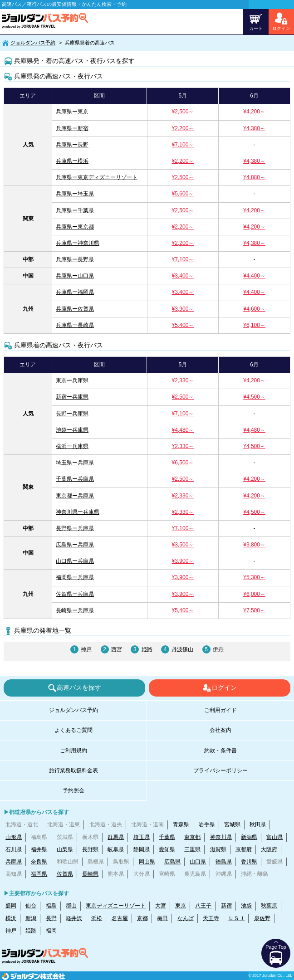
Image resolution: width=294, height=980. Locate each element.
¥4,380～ (254, 128)
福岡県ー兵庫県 (75, 577)
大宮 (161, 906)
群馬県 (116, 837)
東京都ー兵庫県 (75, 496)
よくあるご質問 (73, 730)
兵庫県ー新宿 (72, 128)
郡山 (71, 906)
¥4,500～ (254, 397)
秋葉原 (269, 906)
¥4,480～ (183, 430)
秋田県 (258, 824)
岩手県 (207, 824)
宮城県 (232, 824)
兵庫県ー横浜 (72, 161)
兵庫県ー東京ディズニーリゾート (97, 177)
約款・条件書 (220, 751)
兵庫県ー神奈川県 (78, 243)
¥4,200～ (254, 112)
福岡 (51, 931)
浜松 (97, 918)
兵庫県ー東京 (72, 112)
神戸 (86, 649)
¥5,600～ (183, 194)
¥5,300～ (254, 577)
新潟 (31, 918)
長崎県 (90, 874)
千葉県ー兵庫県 (75, 479)
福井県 (39, 849)
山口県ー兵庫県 (75, 561)
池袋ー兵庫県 (72, 430)
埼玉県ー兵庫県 (75, 463)
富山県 (274, 837)
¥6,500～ (183, 463)
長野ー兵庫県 (72, 414)
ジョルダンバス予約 (33, 43)
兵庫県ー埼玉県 (75, 194)
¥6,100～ (254, 325)
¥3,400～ (183, 276)
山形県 (14, 837)
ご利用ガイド (220, 710)
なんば (186, 918)
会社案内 (220, 730)
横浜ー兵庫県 (72, 446)
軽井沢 (74, 918)
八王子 (203, 906)
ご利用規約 (73, 751)
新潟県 (249, 837)
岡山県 (147, 862)
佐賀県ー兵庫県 (75, 594)
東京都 (192, 837)
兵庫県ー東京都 (75, 227)
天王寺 (211, 918)
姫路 (147, 649)
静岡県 (142, 849)
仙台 (31, 906)
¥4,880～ (254, 177)
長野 (51, 918)
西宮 (117, 649)
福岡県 (39, 874)
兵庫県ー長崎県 (75, 325)
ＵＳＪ (236, 918)
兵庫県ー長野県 (75, 259)
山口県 (198, 862)
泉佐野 (262, 918)
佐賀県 (65, 874)
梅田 (162, 918)
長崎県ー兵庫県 (75, 610)
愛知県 (167, 849)
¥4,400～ (254, 276)
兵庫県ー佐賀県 (75, 309)
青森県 (181, 824)
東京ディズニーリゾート (116, 906)
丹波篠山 (182, 649)
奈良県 (39, 862)
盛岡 (11, 906)
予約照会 (73, 790)
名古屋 (120, 918)
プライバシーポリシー (220, 770)
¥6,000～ (254, 594)
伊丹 (218, 649)
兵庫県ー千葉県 (75, 210)
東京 (181, 906)
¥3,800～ (254, 545)
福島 (51, 906)
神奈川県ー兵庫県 (78, 512)
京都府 (244, 849)
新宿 (226, 906)
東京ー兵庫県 (72, 380)
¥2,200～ (183, 128)
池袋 (246, 906)
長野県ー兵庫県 (75, 528)
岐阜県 (116, 849)
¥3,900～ (183, 309)
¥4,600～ (254, 309)
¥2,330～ (183, 380)
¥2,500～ (183, 112)
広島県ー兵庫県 (75, 545)
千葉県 (167, 837)
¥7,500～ (254, 610)
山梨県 (65, 849)
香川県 (249, 862)
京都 (142, 918)
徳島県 (224, 862)
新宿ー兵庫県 (72, 397)
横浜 (11, 918)
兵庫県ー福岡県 (75, 292)
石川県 (14, 849)
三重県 (192, 849)
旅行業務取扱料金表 (73, 770)
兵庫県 (14, 862)
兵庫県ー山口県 (75, 276)
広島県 (172, 862)
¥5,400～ (183, 325)
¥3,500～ (183, 545)
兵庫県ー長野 (72, 145)
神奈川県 (221, 837)
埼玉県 (142, 837)
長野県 (90, 849)
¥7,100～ (183, 145)
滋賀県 (218, 849)
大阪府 (269, 849)
